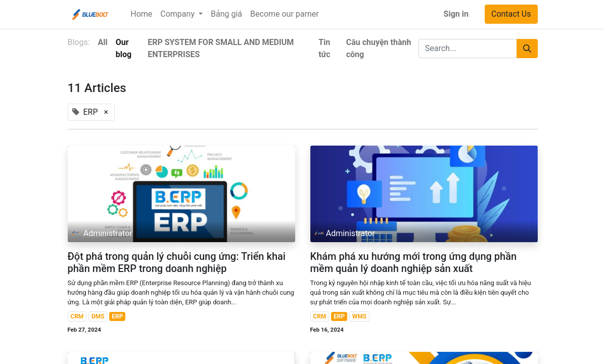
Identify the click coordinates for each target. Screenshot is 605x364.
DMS (98, 316)
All (103, 42)
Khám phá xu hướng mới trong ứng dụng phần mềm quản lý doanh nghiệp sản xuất (414, 262)
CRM (77, 316)
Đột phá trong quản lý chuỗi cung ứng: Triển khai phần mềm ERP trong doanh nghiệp (177, 262)
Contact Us (511, 14)
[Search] (527, 49)
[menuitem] (141, 14)
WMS (359, 316)
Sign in (456, 14)
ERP (117, 316)
